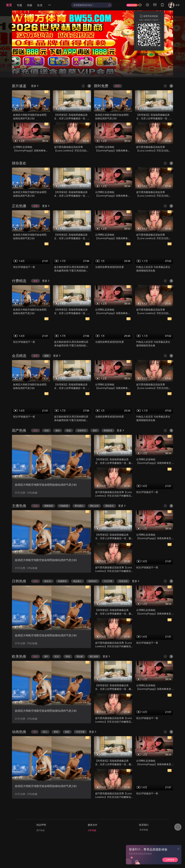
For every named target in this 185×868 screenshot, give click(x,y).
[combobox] (92, 5)
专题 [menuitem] (19, 5)
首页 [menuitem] (9, 5)
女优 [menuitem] (40, 5)
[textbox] (90, 5)
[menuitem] (51, 5)
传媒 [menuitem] (30, 5)
